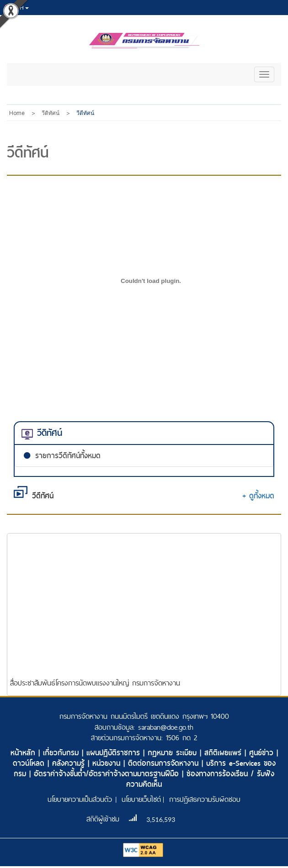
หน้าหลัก (24, 753)
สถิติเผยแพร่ (224, 753)
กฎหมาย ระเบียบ (174, 753)
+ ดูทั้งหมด (258, 496)
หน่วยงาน (108, 763)
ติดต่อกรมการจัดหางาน (165, 763)
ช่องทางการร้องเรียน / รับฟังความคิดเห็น (200, 779)
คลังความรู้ (70, 763)
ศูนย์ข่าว (263, 753)
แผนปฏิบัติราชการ (115, 753)
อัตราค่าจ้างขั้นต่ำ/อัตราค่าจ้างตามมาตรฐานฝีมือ (108, 774)
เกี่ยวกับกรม (62, 753)
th (17, 8)
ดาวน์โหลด (30, 763)
